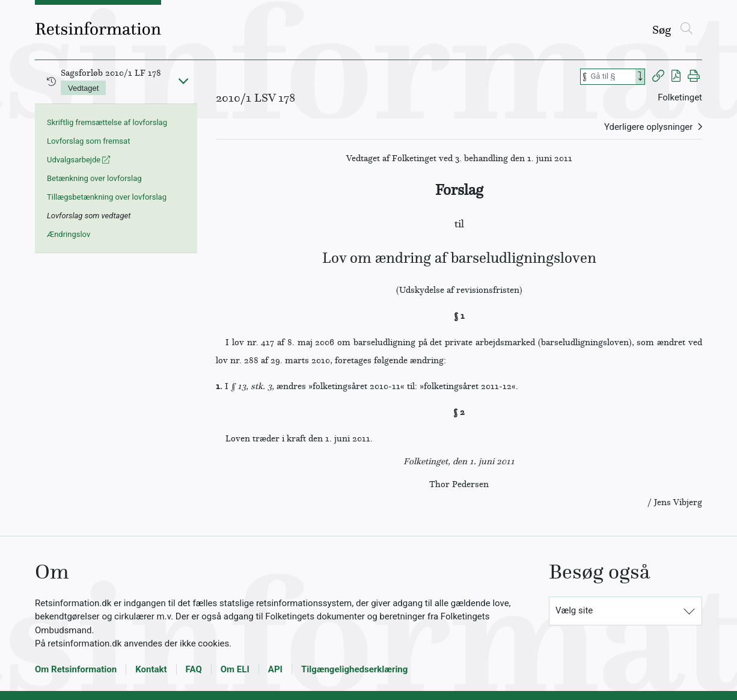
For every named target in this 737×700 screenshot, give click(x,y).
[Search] (640, 77)
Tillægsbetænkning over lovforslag (107, 197)
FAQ (194, 669)
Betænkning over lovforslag (94, 178)
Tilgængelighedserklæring (354, 669)
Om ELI (235, 669)
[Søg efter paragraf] (612, 77)
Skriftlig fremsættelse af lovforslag (107, 122)
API (275, 669)
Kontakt (151, 669)
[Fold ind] (183, 81)
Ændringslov (69, 234)
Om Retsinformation (76, 669)
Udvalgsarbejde (78, 160)
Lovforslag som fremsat (88, 141)
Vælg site (574, 610)
